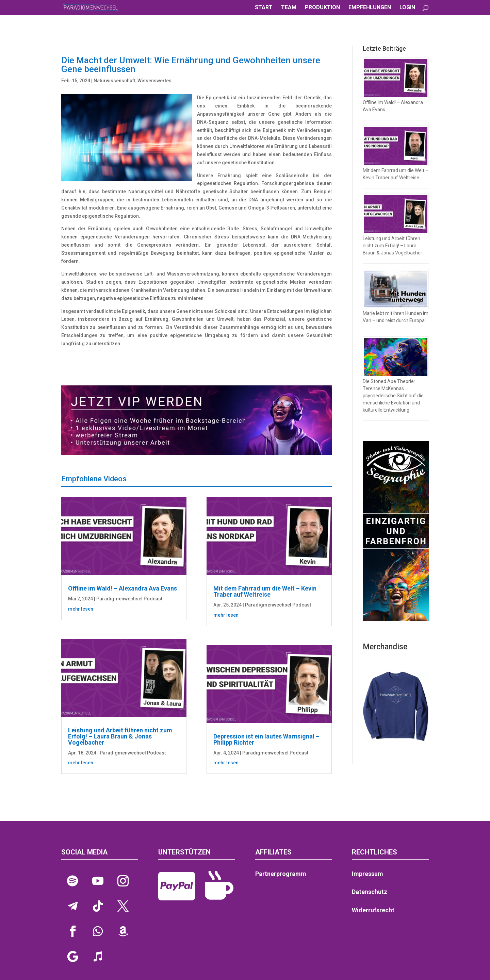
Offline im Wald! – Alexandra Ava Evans (122, 588)
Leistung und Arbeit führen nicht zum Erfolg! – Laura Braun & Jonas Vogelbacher (120, 736)
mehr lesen (81, 609)
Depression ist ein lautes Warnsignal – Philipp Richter (266, 739)
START (264, 8)
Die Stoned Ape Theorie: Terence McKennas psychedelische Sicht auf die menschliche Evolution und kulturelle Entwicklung (393, 396)
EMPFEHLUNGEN (370, 8)
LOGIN (407, 8)
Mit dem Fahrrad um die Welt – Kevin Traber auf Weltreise (265, 591)
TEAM (289, 8)
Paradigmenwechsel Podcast (129, 599)
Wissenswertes (154, 81)
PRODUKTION (322, 8)
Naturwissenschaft (115, 81)
